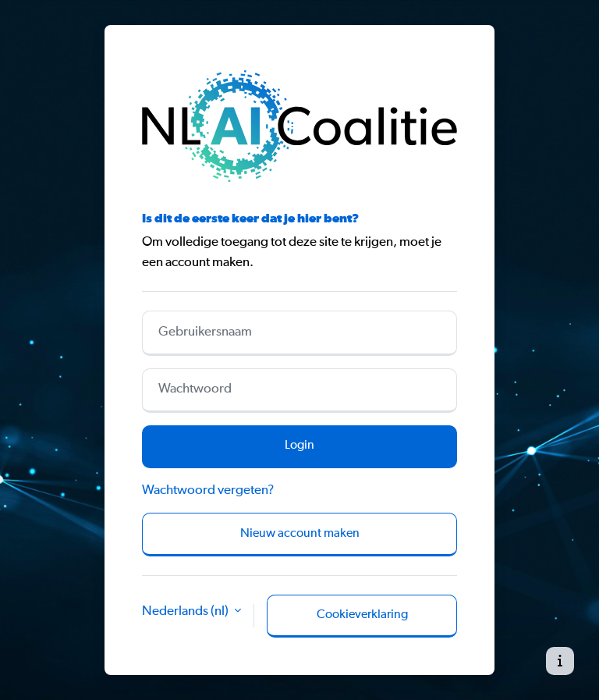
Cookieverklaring (362, 615)
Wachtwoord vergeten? (208, 490)
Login (299, 446)
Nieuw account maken (300, 534)
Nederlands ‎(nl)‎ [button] (186, 611)
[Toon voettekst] (560, 661)
